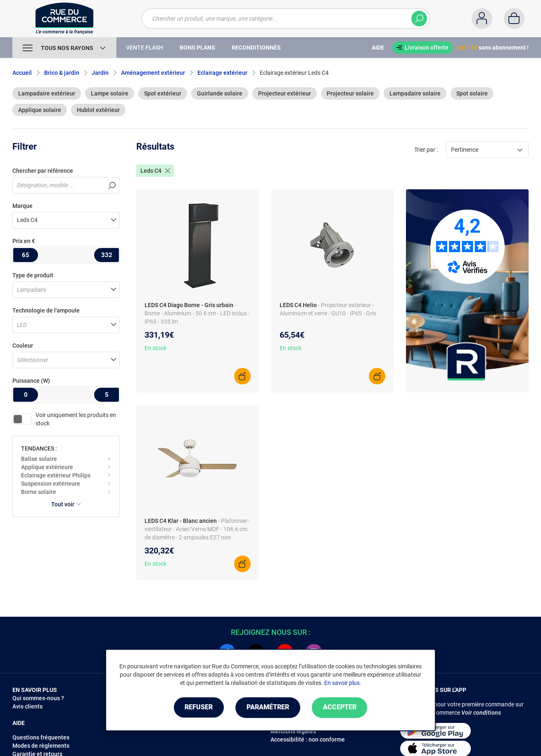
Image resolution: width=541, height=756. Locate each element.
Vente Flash (145, 48)
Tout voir (66, 504)
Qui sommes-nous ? (38, 698)
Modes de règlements (41, 746)
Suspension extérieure (51, 484)
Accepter (340, 707)
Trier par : (426, 150)
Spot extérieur (163, 93)
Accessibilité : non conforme (308, 739)
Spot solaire (472, 93)
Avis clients (27, 706)
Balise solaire (39, 459)
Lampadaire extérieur (47, 93)
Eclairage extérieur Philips (56, 475)
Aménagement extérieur (153, 73)
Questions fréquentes (41, 737)
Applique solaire (40, 110)
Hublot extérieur (98, 110)
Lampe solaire (110, 93)
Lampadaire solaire (415, 93)
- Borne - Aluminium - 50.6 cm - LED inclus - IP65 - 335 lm (197, 313)
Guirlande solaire (220, 93)
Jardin (100, 73)
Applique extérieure (47, 467)
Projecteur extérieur (285, 93)
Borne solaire (39, 492)
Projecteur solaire (350, 93)
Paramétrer (268, 707)
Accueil (22, 73)
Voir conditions (481, 713)
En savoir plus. (343, 683)
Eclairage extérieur (222, 73)
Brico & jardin (62, 73)
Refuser (198, 707)
